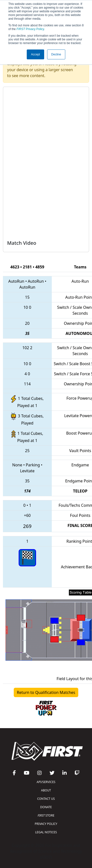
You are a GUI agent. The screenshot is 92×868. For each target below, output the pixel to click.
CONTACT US (46, 799)
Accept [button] (35, 54)
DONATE (46, 807)
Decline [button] (56, 54)
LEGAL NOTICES (46, 832)
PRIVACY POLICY (46, 824)
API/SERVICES (46, 782)
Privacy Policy (30, 29)
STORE (46, 815)
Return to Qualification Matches (46, 692)
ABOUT (46, 790)
